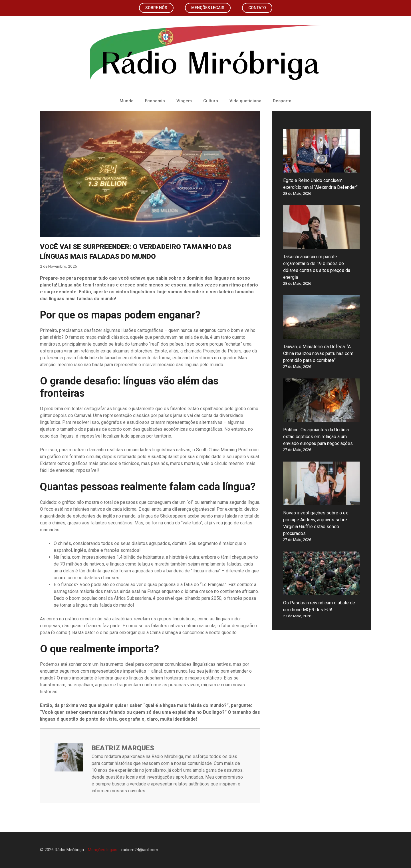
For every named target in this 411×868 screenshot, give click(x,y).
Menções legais (208, 8)
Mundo (127, 101)
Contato (257, 8)
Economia (155, 101)
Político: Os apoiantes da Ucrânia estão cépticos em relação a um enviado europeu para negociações (318, 437)
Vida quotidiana (245, 101)
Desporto (282, 101)
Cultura (211, 101)
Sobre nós (156, 8)
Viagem (184, 101)
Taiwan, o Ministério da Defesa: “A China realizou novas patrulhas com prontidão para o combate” (318, 353)
